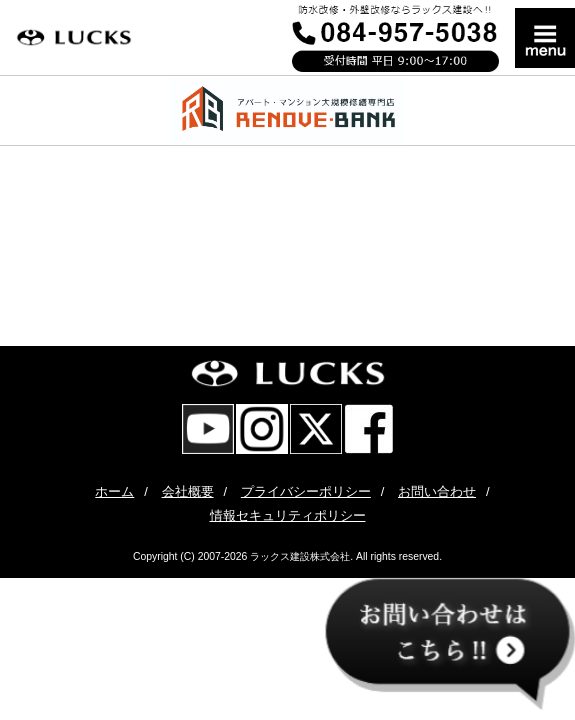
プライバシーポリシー (306, 491)
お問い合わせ (437, 491)
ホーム (114, 491)
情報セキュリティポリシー (288, 515)
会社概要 (188, 491)
